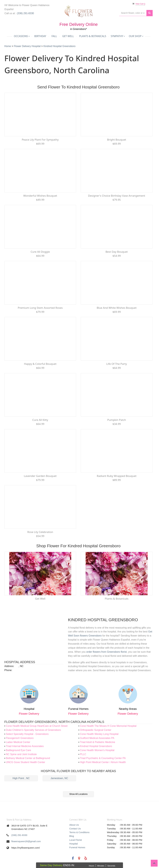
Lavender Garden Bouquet (40, 476)
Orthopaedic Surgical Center (96, 730)
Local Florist (76, 840)
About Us (74, 825)
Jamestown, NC (59, 778)
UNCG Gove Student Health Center (26, 762)
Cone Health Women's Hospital (97, 750)
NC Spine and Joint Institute (21, 754)
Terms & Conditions (79, 832)
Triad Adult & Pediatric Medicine (98, 742)
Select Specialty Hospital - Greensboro (27, 734)
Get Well (68, 36)
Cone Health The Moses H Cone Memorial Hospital (108, 726)
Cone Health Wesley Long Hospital (99, 734)
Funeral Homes (77, 847)
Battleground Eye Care (18, 750)
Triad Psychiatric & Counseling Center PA (103, 758)
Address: (9, 666)
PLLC (83, 754)
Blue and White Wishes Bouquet (117, 308)
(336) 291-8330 (25, 13)
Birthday (40, 36)
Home (8, 46)
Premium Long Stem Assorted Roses (40, 308)
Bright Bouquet (117, 140)
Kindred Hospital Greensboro (59, 46)
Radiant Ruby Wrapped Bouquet (117, 476)
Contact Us (75, 829)
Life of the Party (117, 364)
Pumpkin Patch (117, 420)
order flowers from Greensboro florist (106, 652)
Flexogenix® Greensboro (20, 738)
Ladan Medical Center (18, 742)
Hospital (73, 844)
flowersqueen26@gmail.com (26, 841)
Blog (72, 836)
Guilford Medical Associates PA (97, 738)
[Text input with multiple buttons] (133, 13)
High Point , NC (21, 778)
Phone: (8, 670)
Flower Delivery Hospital (28, 46)
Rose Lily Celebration (40, 532)
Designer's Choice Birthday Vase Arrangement (117, 196)
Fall (54, 36)
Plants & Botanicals (93, 36)
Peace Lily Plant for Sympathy (40, 140)
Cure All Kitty (40, 420)
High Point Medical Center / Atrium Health (103, 762)
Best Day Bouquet (117, 252)
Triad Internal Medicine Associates (25, 746)
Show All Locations (78, 794)
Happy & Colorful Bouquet (40, 364)
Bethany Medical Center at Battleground (28, 758)
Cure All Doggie (40, 252)
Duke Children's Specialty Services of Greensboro (33, 730)
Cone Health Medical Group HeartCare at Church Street (37, 726)
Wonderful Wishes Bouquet (40, 196)
